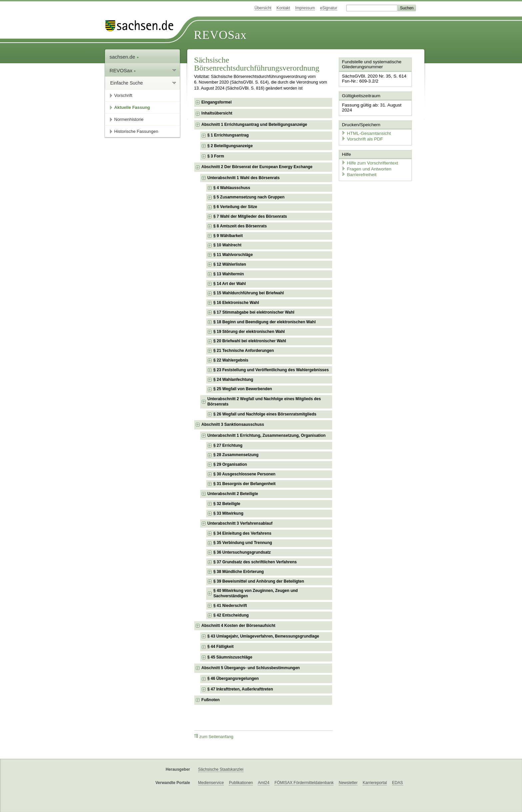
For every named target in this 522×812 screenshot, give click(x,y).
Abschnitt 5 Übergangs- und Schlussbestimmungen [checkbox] (251, 668)
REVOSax (220, 35)
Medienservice (211, 783)
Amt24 (264, 783)
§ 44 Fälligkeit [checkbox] (221, 647)
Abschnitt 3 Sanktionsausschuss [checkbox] (233, 424)
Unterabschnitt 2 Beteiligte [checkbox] (233, 494)
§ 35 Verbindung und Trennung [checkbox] (243, 543)
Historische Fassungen (136, 131)
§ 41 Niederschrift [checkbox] (230, 606)
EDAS (398, 783)
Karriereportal (375, 783)
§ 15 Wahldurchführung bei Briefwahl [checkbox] (249, 293)
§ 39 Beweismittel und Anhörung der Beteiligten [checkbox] (259, 581)
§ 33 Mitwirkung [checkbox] (229, 513)
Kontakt (283, 8)
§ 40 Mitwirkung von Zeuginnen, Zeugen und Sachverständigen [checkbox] (256, 593)
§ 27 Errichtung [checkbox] (228, 445)
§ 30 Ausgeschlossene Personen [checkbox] (245, 474)
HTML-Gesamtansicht (364, 127)
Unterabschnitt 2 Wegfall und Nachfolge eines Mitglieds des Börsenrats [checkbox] (264, 402)
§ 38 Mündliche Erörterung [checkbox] (239, 572)
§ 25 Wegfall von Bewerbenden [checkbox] (243, 389)
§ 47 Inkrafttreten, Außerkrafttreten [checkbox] (240, 689)
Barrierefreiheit (358, 167)
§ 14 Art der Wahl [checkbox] (230, 284)
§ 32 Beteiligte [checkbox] (227, 504)
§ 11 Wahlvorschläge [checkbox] (233, 255)
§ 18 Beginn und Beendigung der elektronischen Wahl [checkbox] (265, 322)
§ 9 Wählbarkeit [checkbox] (228, 236)
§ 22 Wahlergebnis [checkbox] (231, 360)
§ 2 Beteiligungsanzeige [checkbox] (230, 146)
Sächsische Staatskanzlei (221, 769)
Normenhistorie (129, 119)
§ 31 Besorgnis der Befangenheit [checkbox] (245, 484)
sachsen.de (124, 57)
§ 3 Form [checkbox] (216, 156)
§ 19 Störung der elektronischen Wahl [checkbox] (249, 332)
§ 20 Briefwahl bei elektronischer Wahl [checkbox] (250, 341)
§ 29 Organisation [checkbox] (230, 464)
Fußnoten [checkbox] (211, 700)
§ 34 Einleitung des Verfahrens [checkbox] (243, 533)
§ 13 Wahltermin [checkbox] (229, 274)
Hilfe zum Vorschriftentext (368, 156)
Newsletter (348, 783)
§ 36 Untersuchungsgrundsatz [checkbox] (242, 552)
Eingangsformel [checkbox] (217, 102)
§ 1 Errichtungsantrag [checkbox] (228, 135)
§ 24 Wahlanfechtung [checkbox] (234, 380)
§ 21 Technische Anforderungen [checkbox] (244, 351)
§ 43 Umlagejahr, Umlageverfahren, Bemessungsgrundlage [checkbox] (263, 636)
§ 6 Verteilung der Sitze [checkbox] (235, 207)
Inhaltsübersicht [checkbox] (217, 113)
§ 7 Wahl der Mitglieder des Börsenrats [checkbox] (250, 216)
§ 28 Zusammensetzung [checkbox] (236, 455)
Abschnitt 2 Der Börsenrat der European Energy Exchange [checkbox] (257, 167)
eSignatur (329, 8)
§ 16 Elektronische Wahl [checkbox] (236, 303)
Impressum (305, 8)
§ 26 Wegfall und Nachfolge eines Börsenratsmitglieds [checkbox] (265, 414)
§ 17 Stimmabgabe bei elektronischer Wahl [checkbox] (254, 312)
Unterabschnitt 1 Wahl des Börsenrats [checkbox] (244, 178)
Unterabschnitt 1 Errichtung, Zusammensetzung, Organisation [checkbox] (267, 435)
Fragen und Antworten (365, 161)
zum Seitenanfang (214, 737)
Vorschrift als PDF (361, 132)
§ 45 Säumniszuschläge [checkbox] (230, 657)
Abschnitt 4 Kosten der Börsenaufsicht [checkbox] (239, 626)
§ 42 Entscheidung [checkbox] (231, 615)
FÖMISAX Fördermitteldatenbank (304, 783)
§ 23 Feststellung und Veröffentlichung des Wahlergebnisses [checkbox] (271, 370)
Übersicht (263, 8)
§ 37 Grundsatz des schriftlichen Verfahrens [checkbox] (255, 562)
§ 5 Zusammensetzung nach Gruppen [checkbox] (249, 197)
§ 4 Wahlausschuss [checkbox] (232, 188)
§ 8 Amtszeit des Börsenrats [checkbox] (240, 226)
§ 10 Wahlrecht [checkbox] (228, 245)
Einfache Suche (127, 83)
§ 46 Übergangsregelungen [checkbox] (233, 678)
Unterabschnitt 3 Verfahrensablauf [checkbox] (240, 523)
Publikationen (241, 783)
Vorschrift (123, 95)
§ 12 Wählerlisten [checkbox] (230, 264)
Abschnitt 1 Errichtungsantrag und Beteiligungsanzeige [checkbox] (254, 125)
